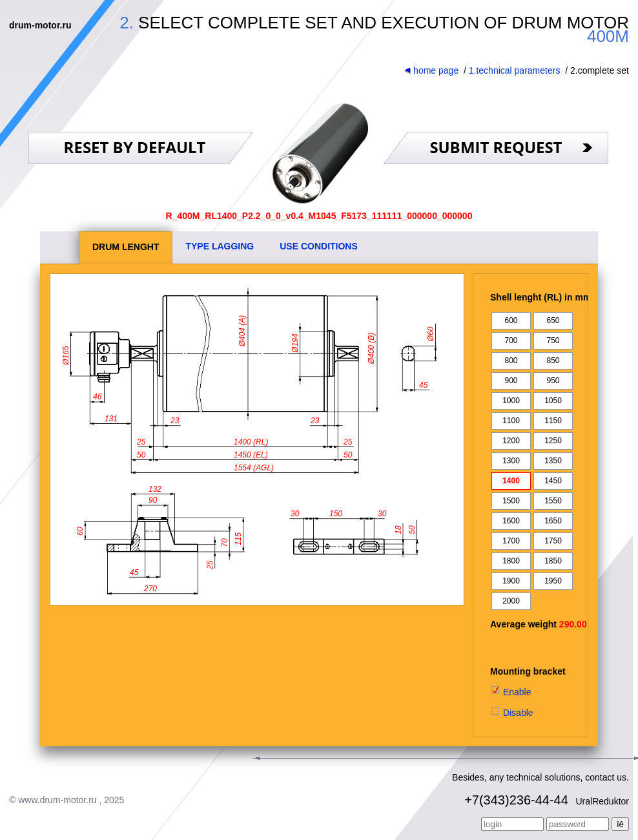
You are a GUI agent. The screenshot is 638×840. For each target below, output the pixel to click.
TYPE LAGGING (220, 246)
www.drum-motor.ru (57, 800)
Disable (512, 713)
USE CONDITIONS (319, 246)
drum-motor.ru (40, 25)
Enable (510, 692)
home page (431, 70)
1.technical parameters (515, 70)
